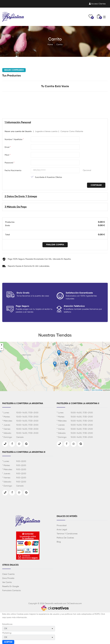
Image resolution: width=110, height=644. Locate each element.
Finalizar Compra (55, 245)
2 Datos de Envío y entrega (21, 196)
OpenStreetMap (97, 390)
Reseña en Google (11, 586)
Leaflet (86, 390)
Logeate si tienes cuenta (46, 131)
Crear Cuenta (8, 574)
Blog (59, 542)
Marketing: (7, 633)
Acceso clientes (97, 4)
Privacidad (62, 526)
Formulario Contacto (11, 591)
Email (8, 147)
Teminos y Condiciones (67, 534)
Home (50, 45)
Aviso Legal (62, 530)
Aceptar (8, 642)
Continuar (96, 185)
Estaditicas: (7, 624)
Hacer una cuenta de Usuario (18, 131)
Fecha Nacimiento (13, 171)
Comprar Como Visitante (72, 131)
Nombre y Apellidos (14, 140)
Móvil (8, 155)
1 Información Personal (18, 122)
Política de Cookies (65, 538)
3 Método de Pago (16, 207)
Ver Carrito (7, 582)
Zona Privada (8, 578)
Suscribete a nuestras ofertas (48, 177)
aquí (4, 617)
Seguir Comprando (14, 70)
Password (10, 163)
